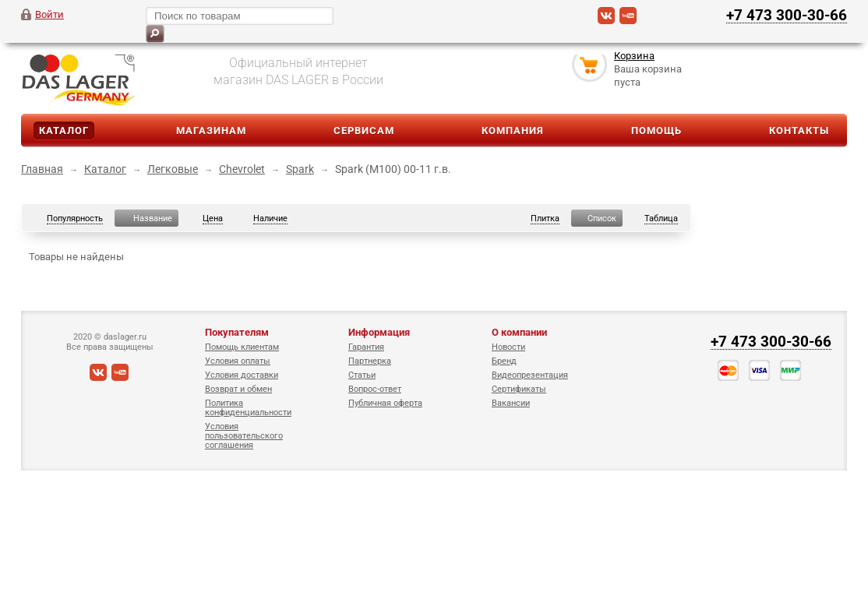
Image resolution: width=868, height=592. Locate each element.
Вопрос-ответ (375, 389)
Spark (300, 169)
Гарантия (366, 347)
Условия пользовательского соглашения (244, 436)
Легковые (173, 169)
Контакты (799, 130)
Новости (508, 347)
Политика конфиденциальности (248, 408)
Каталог (64, 130)
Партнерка (370, 361)
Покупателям (237, 332)
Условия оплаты (238, 361)
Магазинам (211, 130)
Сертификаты (519, 389)
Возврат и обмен (238, 389)
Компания (513, 130)
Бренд (504, 361)
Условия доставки (242, 375)
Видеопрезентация (530, 375)
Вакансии (511, 403)
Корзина (634, 57)
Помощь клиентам (242, 347)
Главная (42, 169)
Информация (379, 332)
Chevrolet (242, 169)
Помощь (656, 130)
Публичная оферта (385, 403)
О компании (519, 332)
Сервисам (364, 130)
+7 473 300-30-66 (787, 15)
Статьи (362, 375)
